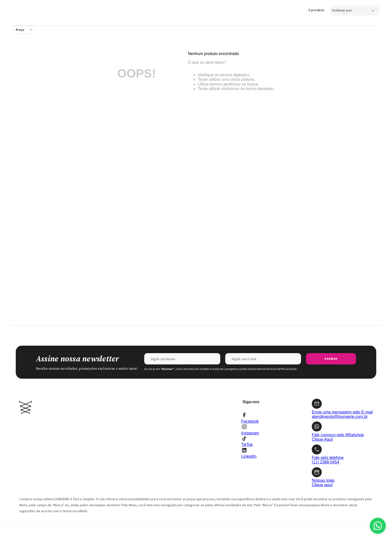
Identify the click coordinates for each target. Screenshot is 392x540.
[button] (24, 30)
